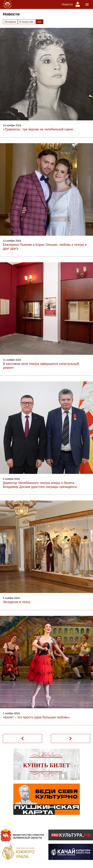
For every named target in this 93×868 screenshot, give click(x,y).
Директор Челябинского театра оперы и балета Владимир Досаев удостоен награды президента (40, 485)
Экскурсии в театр (17, 602)
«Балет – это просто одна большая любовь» (36, 717)
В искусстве (26, 22)
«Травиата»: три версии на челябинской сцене (38, 129)
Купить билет (46, 765)
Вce (40, 22)
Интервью (10, 22)
